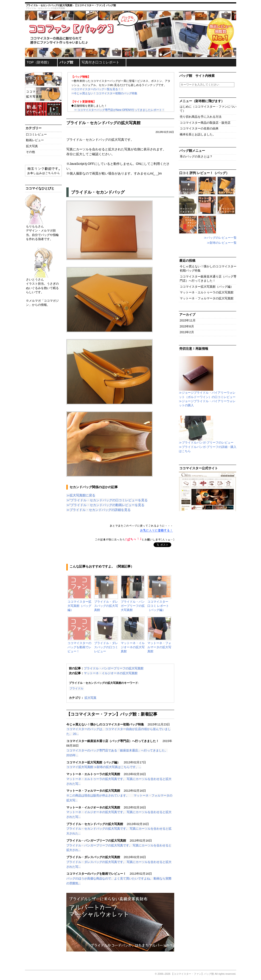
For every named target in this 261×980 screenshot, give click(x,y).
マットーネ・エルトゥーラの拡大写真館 (207, 292)
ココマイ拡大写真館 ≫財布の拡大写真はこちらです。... (104, 767)
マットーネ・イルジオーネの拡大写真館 (111, 673)
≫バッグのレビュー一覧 (220, 238)
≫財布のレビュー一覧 (222, 243)
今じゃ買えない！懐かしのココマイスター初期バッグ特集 (208, 268)
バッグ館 (66, 62)
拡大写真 (90, 698)
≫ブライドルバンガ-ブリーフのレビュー (206, 441)
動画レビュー (35, 140)
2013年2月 (187, 332)
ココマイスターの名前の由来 (199, 128)
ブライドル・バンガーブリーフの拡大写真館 (114, 668)
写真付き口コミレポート (100, 62)
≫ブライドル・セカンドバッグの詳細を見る (98, 510)
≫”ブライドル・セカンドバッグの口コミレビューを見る (107, 500)
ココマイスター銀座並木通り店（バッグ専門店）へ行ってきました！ (208, 279)
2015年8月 (187, 326)
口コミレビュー (36, 134)
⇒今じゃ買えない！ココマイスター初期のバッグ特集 (104, 93)
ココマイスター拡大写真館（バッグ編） (207, 287)
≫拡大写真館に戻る (81, 495)
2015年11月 (188, 320)
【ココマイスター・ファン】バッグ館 (192, 974)
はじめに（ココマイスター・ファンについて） (208, 109)
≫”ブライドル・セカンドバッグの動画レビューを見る (105, 505)
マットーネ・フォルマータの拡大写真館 (207, 298)
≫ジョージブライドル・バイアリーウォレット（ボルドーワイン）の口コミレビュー (207, 393)
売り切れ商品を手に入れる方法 (201, 117)
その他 (30, 152)
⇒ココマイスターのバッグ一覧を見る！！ (97, 89)
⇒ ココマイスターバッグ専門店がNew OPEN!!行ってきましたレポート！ (119, 110)
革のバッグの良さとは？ (196, 156)
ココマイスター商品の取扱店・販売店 (205, 123)
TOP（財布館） (39, 62)
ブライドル (76, 688)
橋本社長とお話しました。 (198, 134)
